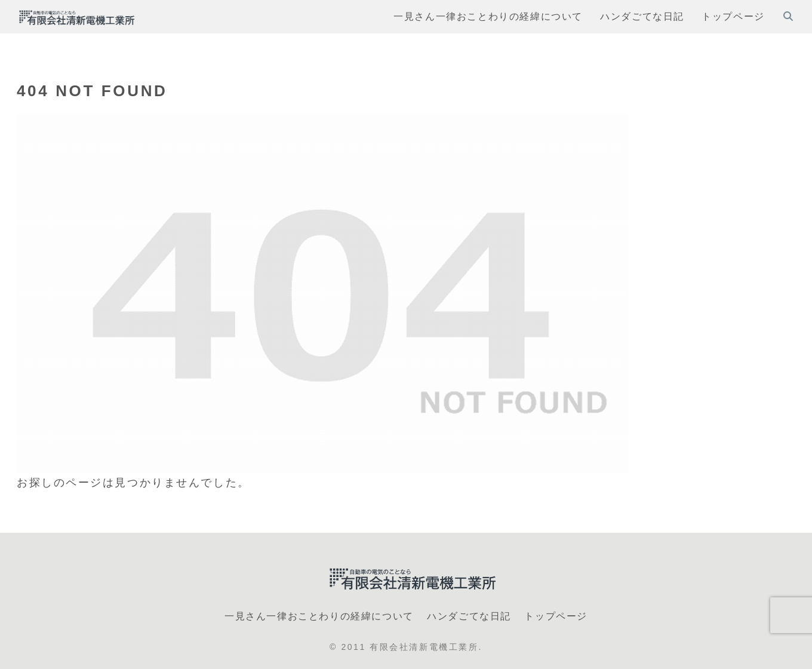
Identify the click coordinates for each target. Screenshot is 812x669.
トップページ (556, 616)
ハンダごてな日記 (469, 616)
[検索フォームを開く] (788, 16)
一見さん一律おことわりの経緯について (319, 616)
